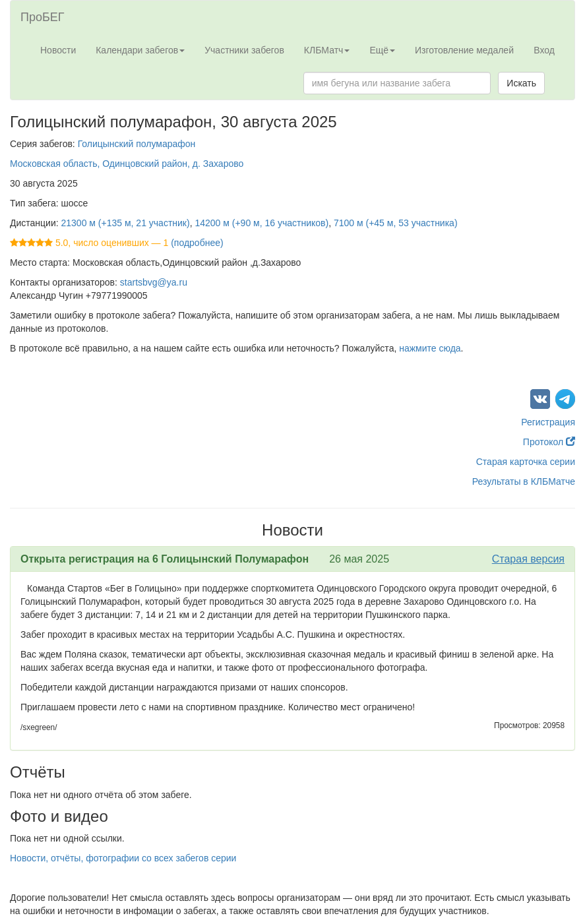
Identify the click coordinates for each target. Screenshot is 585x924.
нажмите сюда (430, 348)
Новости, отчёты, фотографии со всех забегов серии (123, 858)
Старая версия (528, 559)
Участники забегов (244, 50)
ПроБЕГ (43, 17)
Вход (544, 50)
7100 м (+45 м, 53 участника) (396, 223)
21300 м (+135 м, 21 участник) (126, 223)
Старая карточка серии (526, 462)
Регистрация (548, 422)
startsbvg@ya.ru (154, 282)
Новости (58, 50)
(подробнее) (197, 243)
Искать (521, 83)
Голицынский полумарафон (137, 144)
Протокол (549, 442)
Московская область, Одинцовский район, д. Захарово (127, 164)
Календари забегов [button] (140, 50)
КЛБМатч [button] (327, 50)
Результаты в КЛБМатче (524, 481)
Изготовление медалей (464, 50)
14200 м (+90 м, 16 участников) (262, 223)
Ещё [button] (382, 50)
